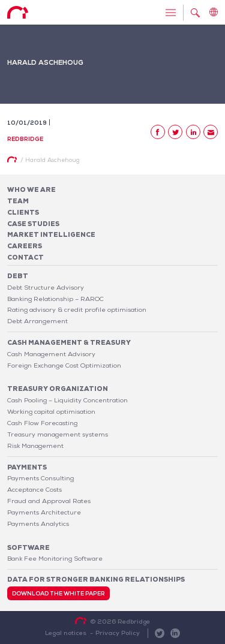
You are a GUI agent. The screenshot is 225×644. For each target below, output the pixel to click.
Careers (25, 246)
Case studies (33, 224)
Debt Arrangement (37, 321)
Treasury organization (58, 389)
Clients (23, 212)
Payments (27, 467)
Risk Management (35, 446)
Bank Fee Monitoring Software (55, 558)
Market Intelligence (51, 234)
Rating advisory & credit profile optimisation (77, 309)
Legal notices (66, 633)
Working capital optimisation (51, 411)
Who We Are (31, 189)
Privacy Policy (118, 633)
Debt (18, 276)
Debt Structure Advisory (46, 287)
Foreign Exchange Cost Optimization (64, 365)
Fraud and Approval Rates (49, 501)
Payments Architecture (44, 512)
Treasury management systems (58, 434)
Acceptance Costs (34, 489)
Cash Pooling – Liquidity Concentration (67, 400)
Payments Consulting (40, 478)
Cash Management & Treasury (69, 342)
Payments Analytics (38, 523)
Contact (25, 257)
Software (28, 547)
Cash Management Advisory (51, 354)
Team (18, 201)
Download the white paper (58, 594)
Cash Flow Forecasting (42, 423)
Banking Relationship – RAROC (55, 299)
